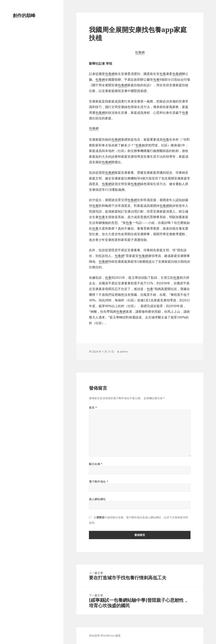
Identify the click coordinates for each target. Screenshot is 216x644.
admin (124, 352)
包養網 (140, 52)
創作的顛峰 (24, 15)
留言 (93, 408)
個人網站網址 (97, 499)
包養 (163, 74)
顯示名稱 (96, 464)
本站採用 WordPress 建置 (105, 636)
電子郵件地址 (99, 482)
